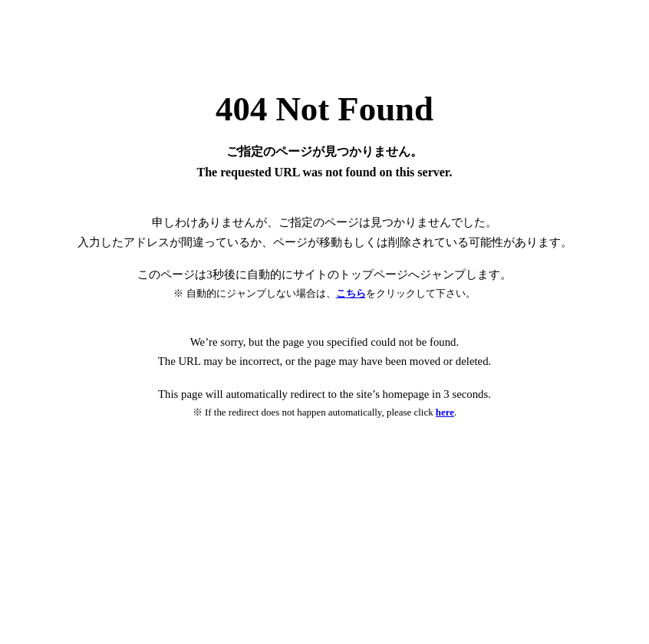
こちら (351, 293)
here (445, 412)
